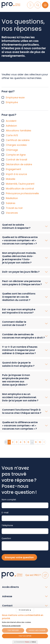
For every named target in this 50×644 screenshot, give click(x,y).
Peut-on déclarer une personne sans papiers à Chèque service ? (22, 283)
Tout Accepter (25, 636)
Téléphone (7, 525)
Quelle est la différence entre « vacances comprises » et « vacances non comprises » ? (20, 240)
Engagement (13, 169)
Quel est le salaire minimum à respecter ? (16, 226)
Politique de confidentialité (11, 626)
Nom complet (9, 500)
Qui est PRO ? (37, 575)
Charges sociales (16, 145)
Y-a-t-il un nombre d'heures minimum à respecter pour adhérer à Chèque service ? (20, 350)
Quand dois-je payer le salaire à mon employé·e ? (18, 364)
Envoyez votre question (19, 557)
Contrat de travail (16, 160)
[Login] (45, 5)
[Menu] (30, 5)
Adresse (7, 596)
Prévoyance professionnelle (22, 193)
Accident (11, 121)
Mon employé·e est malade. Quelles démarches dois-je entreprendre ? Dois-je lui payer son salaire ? (19, 258)
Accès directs (10, 587)
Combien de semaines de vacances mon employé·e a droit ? (23, 336)
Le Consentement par (25, 642)
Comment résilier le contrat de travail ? (14, 323)
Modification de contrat (20, 189)
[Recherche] (38, 5)
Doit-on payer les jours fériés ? (21, 272)
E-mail (5, 513)
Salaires (11, 203)
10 (40, 442)
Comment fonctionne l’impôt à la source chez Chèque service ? (22, 411)
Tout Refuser (13, 630)
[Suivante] (44, 442)
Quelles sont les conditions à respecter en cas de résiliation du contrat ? (19, 297)
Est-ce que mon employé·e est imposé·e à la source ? (19, 311)
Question (6, 538)
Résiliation (12, 198)
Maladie (11, 179)
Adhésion (11, 126)
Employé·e (12, 102)
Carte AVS (12, 135)
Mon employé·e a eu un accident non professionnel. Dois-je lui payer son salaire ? (20, 397)
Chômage (12, 150)
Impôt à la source (16, 174)
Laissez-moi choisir (37, 630)
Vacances (12, 213)
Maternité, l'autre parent (20, 184)
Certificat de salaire (18, 140)
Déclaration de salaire (19, 164)
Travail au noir (14, 208)
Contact (7, 606)
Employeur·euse (15, 97)
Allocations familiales (19, 130)
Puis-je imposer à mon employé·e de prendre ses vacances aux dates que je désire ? (16, 380)
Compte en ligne (16, 155)
